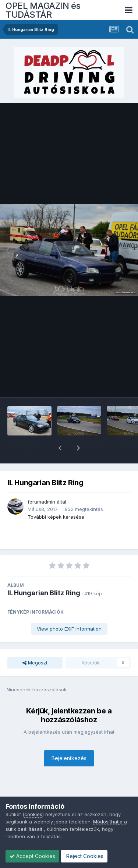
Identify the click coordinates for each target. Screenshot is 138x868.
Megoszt (35, 643)
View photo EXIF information (69, 610)
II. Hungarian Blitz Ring (44, 574)
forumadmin (41, 483)
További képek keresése (56, 498)
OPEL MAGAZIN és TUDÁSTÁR (43, 10)
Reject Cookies (84, 856)
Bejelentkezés (69, 739)
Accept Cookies (32, 856)
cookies (33, 814)
